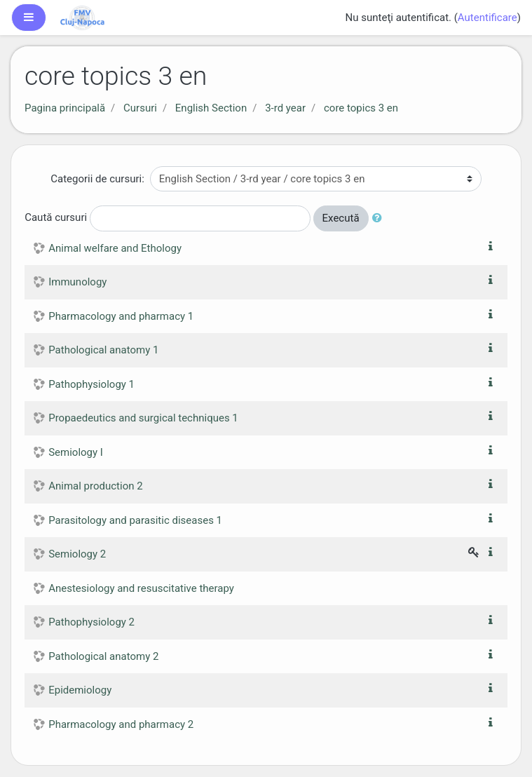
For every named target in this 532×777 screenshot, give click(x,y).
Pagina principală (65, 108)
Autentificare (487, 18)
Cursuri (140, 108)
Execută (341, 218)
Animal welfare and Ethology (115, 248)
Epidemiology (80, 690)
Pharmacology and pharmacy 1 (121, 316)
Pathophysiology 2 (91, 622)
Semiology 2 (77, 554)
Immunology (77, 282)
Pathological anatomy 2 (103, 656)
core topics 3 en (361, 108)
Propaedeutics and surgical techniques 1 (143, 418)
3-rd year (285, 108)
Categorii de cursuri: (97, 179)
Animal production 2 (95, 486)
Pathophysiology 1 (91, 384)
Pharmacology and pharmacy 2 (121, 724)
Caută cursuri (56, 217)
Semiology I (76, 452)
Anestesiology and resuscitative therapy (141, 588)
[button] (380, 218)
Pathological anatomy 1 (103, 350)
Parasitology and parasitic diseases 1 (135, 520)
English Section (211, 108)
